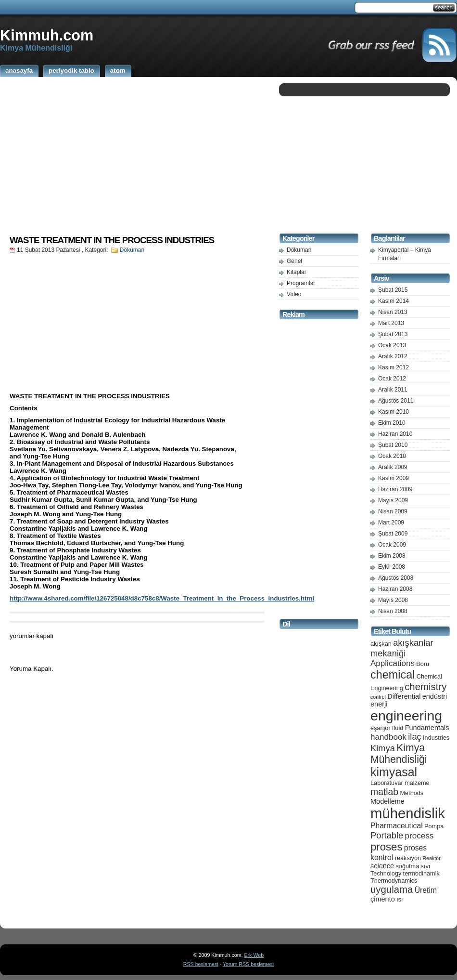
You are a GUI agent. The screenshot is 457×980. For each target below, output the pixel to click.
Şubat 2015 (393, 290)
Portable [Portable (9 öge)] (387, 835)
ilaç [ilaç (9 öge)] (415, 737)
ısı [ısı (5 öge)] (400, 899)
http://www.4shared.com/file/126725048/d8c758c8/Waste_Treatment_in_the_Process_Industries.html (162, 598)
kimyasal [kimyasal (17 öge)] (394, 772)
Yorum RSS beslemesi (248, 964)
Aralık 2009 (393, 467)
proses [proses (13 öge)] (387, 847)
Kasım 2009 (394, 478)
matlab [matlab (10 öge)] (384, 792)
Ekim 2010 (392, 423)
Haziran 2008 (395, 589)
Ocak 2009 (392, 545)
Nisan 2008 (393, 611)
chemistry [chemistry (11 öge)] (425, 687)
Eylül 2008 (392, 567)
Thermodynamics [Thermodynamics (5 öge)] (394, 881)
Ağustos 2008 (396, 578)
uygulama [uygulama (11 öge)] (392, 889)
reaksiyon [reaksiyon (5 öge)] (408, 858)
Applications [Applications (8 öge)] (393, 663)
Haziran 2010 (395, 434)
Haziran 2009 (395, 489)
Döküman (132, 250)
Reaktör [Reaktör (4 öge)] (431, 858)
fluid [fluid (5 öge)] (398, 728)
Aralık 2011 (393, 390)
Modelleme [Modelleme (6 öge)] (387, 801)
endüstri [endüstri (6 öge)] (435, 696)
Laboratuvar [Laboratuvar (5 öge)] (387, 783)
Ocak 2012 (392, 379)
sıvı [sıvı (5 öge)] (426, 866)
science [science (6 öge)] (382, 866)
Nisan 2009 (393, 511)
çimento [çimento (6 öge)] (383, 899)
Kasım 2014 (394, 301)
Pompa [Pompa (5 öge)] (434, 826)
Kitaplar (297, 272)
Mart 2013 (391, 323)
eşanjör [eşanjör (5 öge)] (381, 728)
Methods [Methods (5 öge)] (412, 793)
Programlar (301, 283)
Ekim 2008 (392, 556)
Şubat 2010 (393, 445)
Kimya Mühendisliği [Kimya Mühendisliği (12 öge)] (399, 753)
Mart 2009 (391, 523)
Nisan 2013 (393, 312)
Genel (294, 261)
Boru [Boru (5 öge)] (423, 664)
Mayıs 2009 (393, 500)
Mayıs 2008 (393, 600)
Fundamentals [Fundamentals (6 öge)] (427, 728)
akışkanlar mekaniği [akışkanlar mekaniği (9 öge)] (402, 648)
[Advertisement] (137, 156)
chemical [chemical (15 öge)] (393, 675)
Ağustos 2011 (396, 401)
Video (294, 294)
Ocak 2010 (392, 456)
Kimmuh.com (47, 35)
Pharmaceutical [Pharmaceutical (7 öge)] (397, 826)
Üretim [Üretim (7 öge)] (426, 890)
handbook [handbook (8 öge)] (388, 737)
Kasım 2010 (394, 412)
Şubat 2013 (393, 334)
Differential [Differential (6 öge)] (404, 696)
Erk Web (254, 955)
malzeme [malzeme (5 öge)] (417, 783)
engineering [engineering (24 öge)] (406, 716)
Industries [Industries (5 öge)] (436, 738)
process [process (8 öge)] (419, 836)
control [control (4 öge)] (378, 697)
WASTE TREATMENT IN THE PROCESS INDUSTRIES (112, 240)
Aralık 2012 (393, 356)
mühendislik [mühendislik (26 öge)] (408, 813)
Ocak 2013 (392, 345)
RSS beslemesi (201, 964)
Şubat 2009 (393, 534)
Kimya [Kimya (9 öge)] (383, 748)
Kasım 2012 (394, 367)
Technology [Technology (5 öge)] (386, 873)
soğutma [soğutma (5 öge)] (408, 866)
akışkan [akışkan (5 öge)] (381, 644)
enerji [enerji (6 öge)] (379, 704)
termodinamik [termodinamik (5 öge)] (421, 873)
